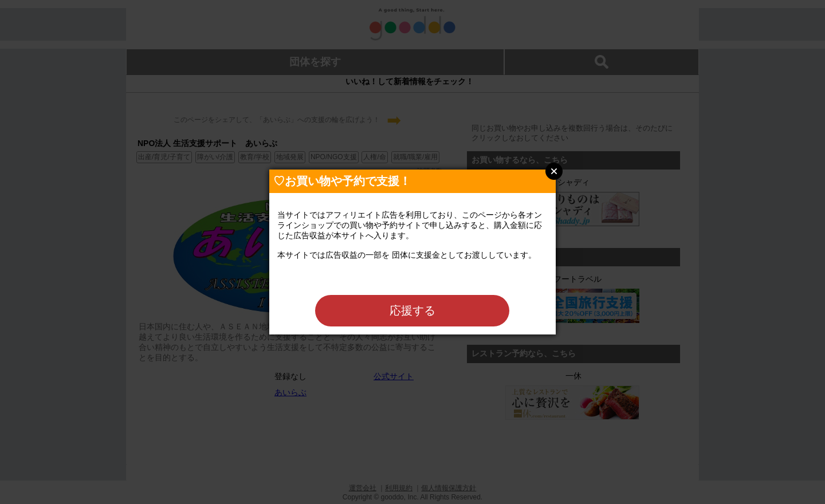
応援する (412, 310)
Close (554, 171)
